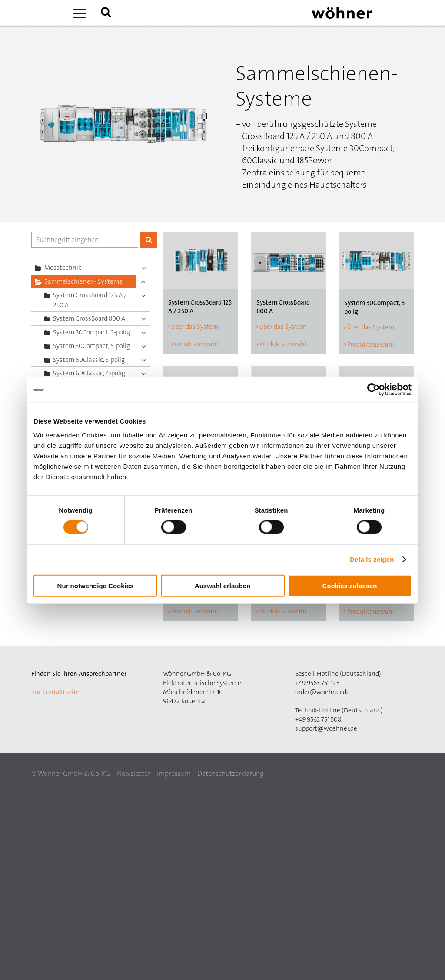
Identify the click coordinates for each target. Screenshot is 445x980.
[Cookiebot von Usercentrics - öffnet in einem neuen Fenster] (374, 390)
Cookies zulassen (350, 585)
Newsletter (134, 773)
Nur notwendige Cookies (96, 585)
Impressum (174, 773)
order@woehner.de (322, 692)
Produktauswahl (195, 344)
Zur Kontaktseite (55, 692)
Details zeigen (372, 559)
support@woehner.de (326, 728)
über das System (195, 327)
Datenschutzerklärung (230, 773)
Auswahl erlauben (222, 585)
